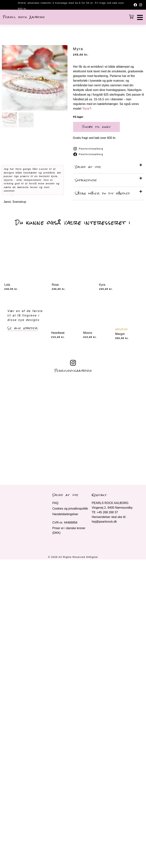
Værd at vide (88, 167)
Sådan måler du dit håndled (103, 193)
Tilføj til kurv (96, 127)
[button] (109, 167)
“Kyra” (86, 109)
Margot (120, 334)
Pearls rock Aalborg (24, 17)
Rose (55, 285)
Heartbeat (58, 333)
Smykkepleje (86, 180)
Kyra (102, 285)
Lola (7, 285)
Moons (88, 333)
